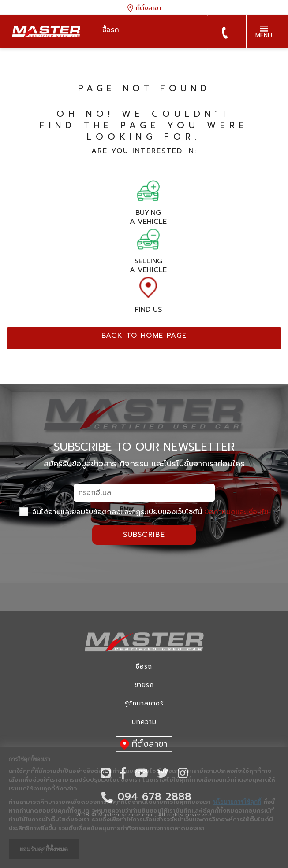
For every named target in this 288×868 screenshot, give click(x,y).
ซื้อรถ (144, 667)
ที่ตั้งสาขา (144, 8)
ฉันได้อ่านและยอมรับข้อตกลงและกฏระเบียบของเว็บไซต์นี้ (144, 512)
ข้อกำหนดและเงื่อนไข (237, 512)
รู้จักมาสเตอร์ (144, 704)
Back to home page (144, 336)
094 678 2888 (224, 33)
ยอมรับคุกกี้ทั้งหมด (44, 849)
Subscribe (144, 535)
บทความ (144, 722)
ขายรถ (144, 685)
